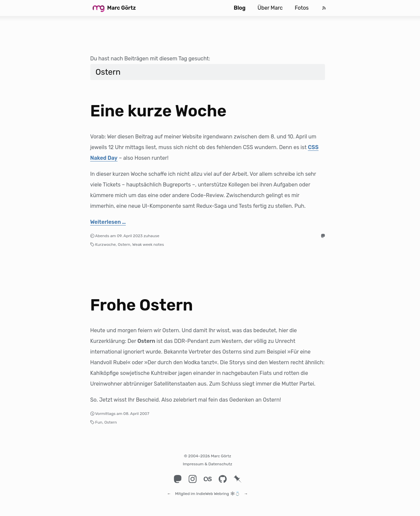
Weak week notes (148, 244)
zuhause (151, 236)
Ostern (124, 244)
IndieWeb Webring (213, 491)
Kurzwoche (106, 244)
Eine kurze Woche (158, 111)
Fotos (302, 8)
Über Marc (270, 8)
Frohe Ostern (142, 305)
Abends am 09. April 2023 (119, 236)
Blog (239, 8)
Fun (99, 422)
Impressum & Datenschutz (207, 464)
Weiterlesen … (108, 222)
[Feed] (324, 8)
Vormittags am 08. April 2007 (122, 414)
